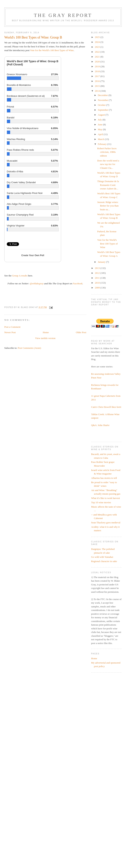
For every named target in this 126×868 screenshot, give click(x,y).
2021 (98, 57)
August (102, 115)
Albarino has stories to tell (104, 478)
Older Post (81, 332)
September (103, 110)
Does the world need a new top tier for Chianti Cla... (108, 164)
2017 (98, 76)
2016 (98, 81)
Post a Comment (12, 327)
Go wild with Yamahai (102, 557)
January (102, 262)
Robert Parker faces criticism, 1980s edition (107, 152)
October (102, 105)
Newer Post (10, 332)
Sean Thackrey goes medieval (106, 523)
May (100, 129)
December (103, 95)
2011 (98, 278)
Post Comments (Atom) (30, 348)
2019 (98, 66)
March (101, 139)
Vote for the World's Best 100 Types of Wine (107, 244)
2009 (98, 288)
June (100, 124)
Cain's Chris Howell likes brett (106, 407)
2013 (98, 268)
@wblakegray (37, 283)
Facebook (78, 283)
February (102, 144)
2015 (98, 86)
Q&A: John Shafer (100, 425)
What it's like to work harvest (106, 498)
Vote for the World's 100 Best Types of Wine (52, 50)
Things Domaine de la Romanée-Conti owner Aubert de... (108, 185)
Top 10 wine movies (101, 502)
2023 (98, 47)
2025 (98, 37)
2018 (98, 71)
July (100, 120)
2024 (98, 42)
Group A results (19, 276)
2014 (98, 91)
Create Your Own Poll (33, 255)
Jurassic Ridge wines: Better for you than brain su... (108, 206)
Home (46, 332)
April (101, 134)
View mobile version (45, 338)
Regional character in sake (104, 561)
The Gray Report (63, 15)
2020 (98, 62)
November (103, 100)
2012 (98, 273)
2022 (98, 52)
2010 (98, 283)
